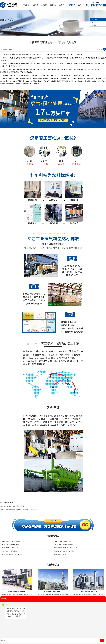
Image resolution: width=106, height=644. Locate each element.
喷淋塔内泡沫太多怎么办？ (61, 554)
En (88, 5)
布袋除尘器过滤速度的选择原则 (11, 545)
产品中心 (35, 5)
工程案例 (44, 5)
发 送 (102, 641)
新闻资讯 (72, 5)
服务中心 (63, 5)
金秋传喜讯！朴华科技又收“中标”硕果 (12, 554)
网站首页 (26, 5)
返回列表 (100, 49)
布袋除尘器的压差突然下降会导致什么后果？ (66, 548)
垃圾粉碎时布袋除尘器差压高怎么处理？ (13, 506)
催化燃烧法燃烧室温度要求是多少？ (64, 541)
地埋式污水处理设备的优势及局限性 (64, 551)
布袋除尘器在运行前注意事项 (10, 548)
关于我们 (53, 5)
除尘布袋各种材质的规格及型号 (11, 551)
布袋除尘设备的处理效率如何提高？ (12, 541)
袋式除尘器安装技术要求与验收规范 (64, 545)
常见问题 (95, 22)
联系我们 (81, 5)
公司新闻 (95, 25)
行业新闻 (95, 19)
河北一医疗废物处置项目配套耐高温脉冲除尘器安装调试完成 (19, 510)
